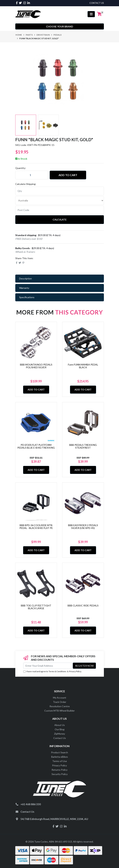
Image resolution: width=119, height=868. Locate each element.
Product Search (59, 752)
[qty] (60, 191)
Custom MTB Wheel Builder (59, 711)
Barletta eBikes (60, 757)
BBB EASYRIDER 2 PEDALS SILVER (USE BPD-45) (83, 527)
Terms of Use (60, 761)
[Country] (60, 201)
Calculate (60, 220)
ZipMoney (59, 734)
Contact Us (60, 738)
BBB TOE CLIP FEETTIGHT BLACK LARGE (36, 607)
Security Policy (60, 774)
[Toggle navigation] (91, 14)
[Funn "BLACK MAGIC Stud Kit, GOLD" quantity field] (32, 175)
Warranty (24, 288)
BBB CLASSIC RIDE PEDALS (83, 605)
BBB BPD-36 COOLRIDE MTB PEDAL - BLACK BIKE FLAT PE (36, 527)
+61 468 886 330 (31, 804)
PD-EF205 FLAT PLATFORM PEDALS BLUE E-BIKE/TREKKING (36, 446)
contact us (97, 3)
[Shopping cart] (99, 14)
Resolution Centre (60, 706)
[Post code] (60, 210)
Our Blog (60, 729)
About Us (60, 725)
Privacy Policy (75, 671)
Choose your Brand (60, 26)
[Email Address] (48, 666)
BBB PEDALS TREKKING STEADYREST (83, 446)
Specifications (27, 297)
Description (25, 278)
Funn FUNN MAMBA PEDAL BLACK (83, 366)
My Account (60, 698)
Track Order (60, 702)
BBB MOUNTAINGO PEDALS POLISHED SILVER (36, 366)
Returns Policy (59, 770)
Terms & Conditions (58, 671)
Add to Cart (68, 175)
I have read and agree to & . (52, 672)
